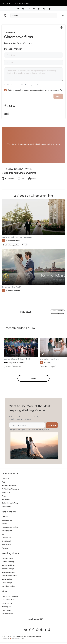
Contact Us (6, 478)
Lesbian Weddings (8, 562)
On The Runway (7, 614)
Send (58, 96)
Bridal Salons (6, 544)
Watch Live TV (7, 603)
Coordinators (6, 537)
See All (34, 378)
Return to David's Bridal (16, 3)
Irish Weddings (7, 579)
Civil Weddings (7, 583)
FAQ (3, 482)
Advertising (6, 492)
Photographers (7, 530)
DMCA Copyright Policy (10, 503)
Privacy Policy (44, 429)
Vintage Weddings (8, 565)
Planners (5, 548)
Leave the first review (58, 312)
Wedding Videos (7, 558)
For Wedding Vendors (9, 485)
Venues (4, 523)
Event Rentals (7, 541)
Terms (33, 429)
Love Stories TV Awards (10, 596)
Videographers (7, 520)
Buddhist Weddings (9, 586)
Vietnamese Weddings (9, 576)
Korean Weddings (8, 569)
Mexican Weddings (8, 572)
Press (4, 496)
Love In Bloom (7, 610)
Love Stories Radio (8, 600)
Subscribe (52, 425)
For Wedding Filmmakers (10, 489)
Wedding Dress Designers (11, 527)
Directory (5, 516)
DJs (3, 534)
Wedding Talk (7, 607)
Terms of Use (6, 506)
